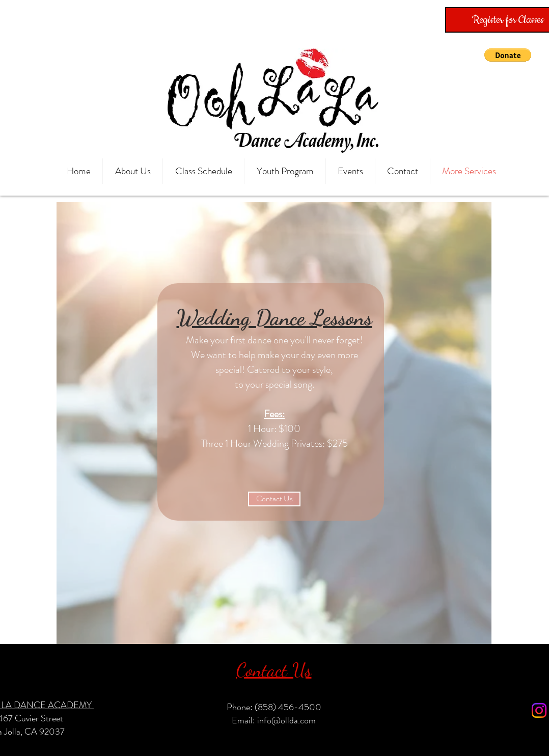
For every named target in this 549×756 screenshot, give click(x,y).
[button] (508, 55)
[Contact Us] (274, 499)
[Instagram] (539, 710)
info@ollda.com (286, 720)
